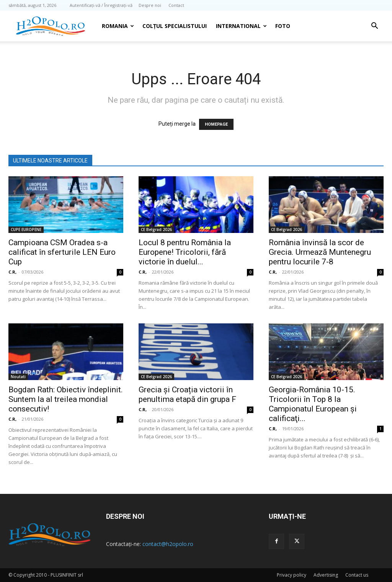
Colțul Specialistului (175, 26)
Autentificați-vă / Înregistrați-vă (101, 5)
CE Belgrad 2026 (156, 230)
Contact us (357, 575)
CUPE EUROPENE (26, 230)
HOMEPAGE (216, 124)
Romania (118, 26)
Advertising (326, 575)
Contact (176, 5)
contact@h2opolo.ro (168, 544)
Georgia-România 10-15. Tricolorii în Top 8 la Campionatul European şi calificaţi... (313, 404)
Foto (283, 26)
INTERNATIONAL (241, 26)
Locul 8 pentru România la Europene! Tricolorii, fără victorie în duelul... (185, 252)
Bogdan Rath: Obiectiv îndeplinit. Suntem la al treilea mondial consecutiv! (66, 399)
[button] (374, 27)
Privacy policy (292, 575)
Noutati (18, 377)
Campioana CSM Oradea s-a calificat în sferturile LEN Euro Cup (62, 252)
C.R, (12, 272)
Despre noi (150, 5)
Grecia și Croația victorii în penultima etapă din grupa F (187, 394)
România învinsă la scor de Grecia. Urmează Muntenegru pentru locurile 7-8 (320, 252)
